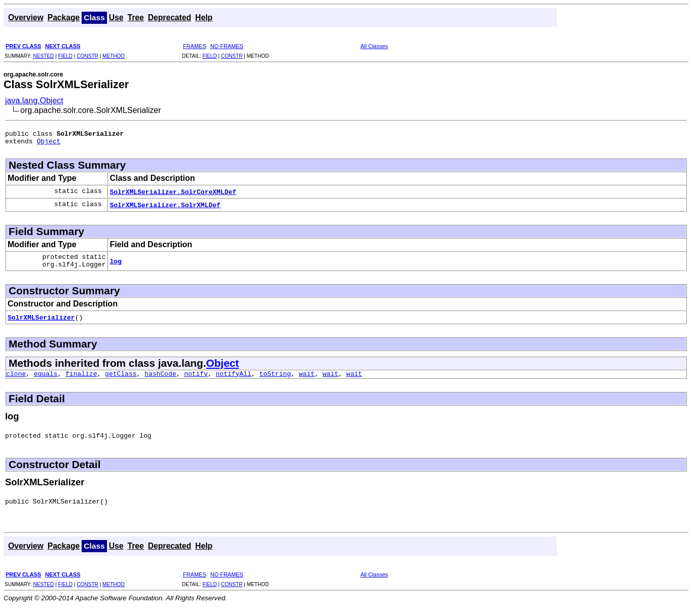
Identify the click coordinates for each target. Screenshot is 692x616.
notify (196, 381)
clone (16, 381)
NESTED (43, 56)
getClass (121, 381)
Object (48, 144)
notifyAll (234, 381)
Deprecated (170, 17)
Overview (26, 17)
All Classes (374, 46)
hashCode (160, 381)
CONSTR (87, 56)
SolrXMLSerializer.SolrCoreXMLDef (173, 195)
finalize (81, 381)
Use (116, 17)
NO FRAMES (227, 46)
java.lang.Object (34, 101)
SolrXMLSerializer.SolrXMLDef (165, 208)
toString (275, 381)
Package (64, 17)
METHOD (114, 56)
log (115, 265)
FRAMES (195, 46)
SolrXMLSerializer (41, 323)
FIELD (65, 56)
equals (46, 381)
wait (306, 381)
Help (204, 17)
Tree (135, 17)
